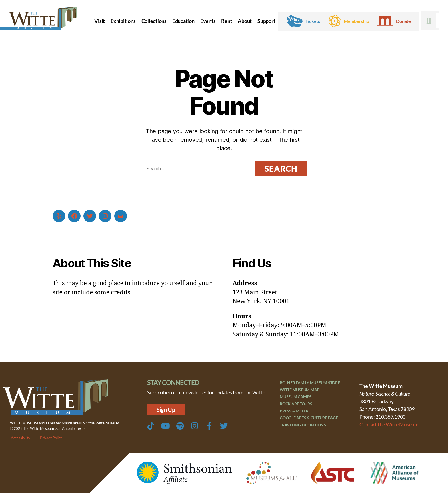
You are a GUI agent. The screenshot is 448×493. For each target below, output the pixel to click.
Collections (154, 21)
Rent (227, 21)
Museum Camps (296, 397)
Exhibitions (123, 21)
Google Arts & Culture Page (309, 419)
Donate (403, 21)
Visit (100, 21)
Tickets (313, 21)
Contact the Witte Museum (389, 424)
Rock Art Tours (296, 405)
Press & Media (294, 412)
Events (208, 21)
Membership (356, 21)
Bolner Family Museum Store (310, 383)
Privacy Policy (51, 438)
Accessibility (21, 438)
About (245, 21)
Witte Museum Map (300, 390)
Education (183, 21)
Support (266, 21)
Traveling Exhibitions (303, 426)
